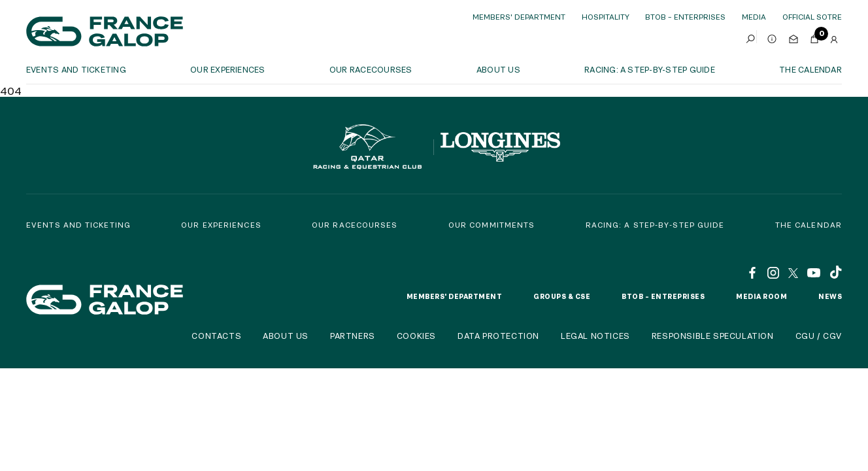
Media (754, 17)
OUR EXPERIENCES (228, 69)
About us (498, 69)
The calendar (810, 69)
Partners (353, 336)
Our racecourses (371, 69)
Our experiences (221, 225)
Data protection (498, 336)
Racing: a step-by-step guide (650, 69)
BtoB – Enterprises (685, 17)
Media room (761, 296)
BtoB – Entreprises (663, 296)
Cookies (416, 336)
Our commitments (492, 225)
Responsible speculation (713, 336)
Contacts (216, 336)
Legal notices (595, 336)
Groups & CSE (562, 296)
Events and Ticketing (78, 225)
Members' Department (519, 17)
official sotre (812, 17)
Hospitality (606, 17)
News (830, 296)
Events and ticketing (76, 69)
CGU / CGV (819, 336)
